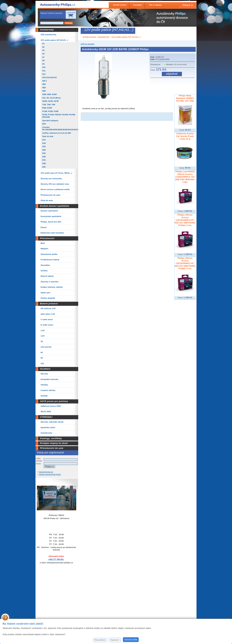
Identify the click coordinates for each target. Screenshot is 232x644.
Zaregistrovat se (46, 472)
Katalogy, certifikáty (51, 438)
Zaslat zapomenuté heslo (50, 474)
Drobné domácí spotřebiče (55, 206)
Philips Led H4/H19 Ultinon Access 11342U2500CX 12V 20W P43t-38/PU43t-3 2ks (185, 177)
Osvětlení (45, 369)
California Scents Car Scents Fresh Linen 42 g (185, 136)
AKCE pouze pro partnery (54, 401)
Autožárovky (47, 30)
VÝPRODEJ (46, 417)
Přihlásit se (188, 5)
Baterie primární (49, 304)
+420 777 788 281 (56, 559)
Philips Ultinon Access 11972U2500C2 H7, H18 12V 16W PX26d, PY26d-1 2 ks (185, 220)
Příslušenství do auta (52, 448)
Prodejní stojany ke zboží (54, 443)
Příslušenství (47, 238)
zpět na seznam (88, 44)
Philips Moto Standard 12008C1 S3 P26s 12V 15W (185, 98)
